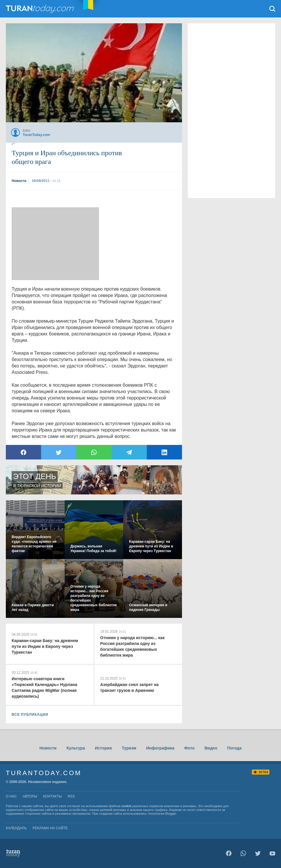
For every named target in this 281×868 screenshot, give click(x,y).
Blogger (170, 814)
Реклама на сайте (50, 828)
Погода (234, 748)
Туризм (129, 748)
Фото (189, 748)
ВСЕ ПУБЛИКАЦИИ (30, 715)
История (103, 748)
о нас (11, 796)
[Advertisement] (55, 244)
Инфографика (160, 748)
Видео (211, 748)
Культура (76, 748)
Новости (48, 748)
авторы (30, 796)
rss (71, 796)
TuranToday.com (40, 9)
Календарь (16, 828)
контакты (53, 796)
